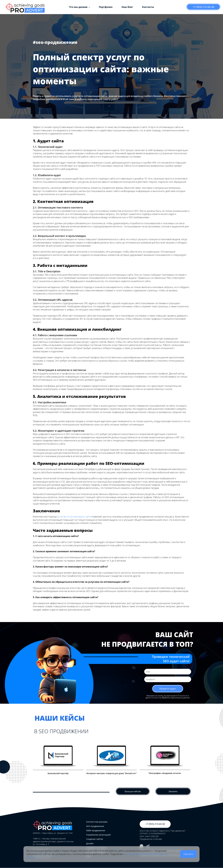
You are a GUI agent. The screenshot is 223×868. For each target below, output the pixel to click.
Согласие (155, 698)
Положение (183, 696)
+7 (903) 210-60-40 (203, 7)
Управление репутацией (98, 835)
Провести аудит (168, 689)
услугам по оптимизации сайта (74, 517)
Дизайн (90, 844)
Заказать (173, 792)
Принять (188, 854)
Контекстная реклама (97, 822)
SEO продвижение (95, 826)
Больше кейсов (133, 792)
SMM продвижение (96, 831)
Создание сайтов (95, 839)
